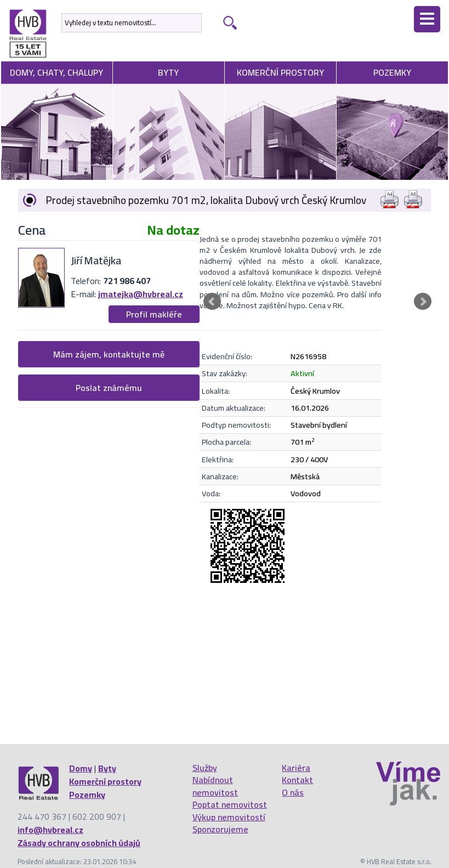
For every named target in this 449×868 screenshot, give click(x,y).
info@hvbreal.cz (50, 830)
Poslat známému (109, 388)
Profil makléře (154, 314)
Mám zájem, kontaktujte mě (109, 354)
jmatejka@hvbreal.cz (141, 294)
